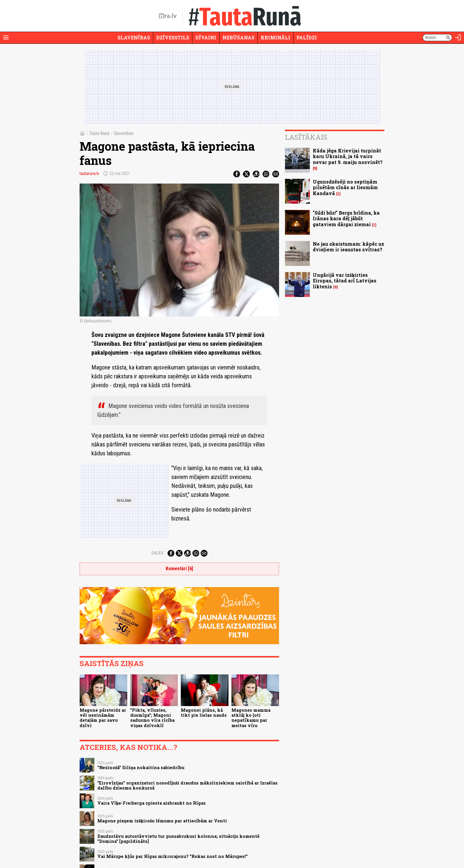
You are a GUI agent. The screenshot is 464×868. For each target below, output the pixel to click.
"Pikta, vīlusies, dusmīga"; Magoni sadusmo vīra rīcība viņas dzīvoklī (152, 718)
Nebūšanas (239, 37)
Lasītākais (306, 137)
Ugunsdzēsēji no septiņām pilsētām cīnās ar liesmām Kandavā (345, 187)
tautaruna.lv (89, 173)
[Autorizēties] (458, 38)
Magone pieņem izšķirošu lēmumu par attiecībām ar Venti (162, 821)
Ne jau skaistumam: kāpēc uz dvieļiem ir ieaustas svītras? (348, 247)
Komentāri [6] (179, 569)
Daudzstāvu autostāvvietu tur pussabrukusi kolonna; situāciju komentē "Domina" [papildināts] (178, 839)
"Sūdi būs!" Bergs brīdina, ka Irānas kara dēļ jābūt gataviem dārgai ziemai (346, 218)
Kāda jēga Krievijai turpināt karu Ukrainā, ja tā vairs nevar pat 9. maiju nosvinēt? (348, 156)
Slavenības (134, 37)
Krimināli (275, 37)
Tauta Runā (99, 133)
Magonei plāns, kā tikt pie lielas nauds (204, 713)
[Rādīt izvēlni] (6, 38)
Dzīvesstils (173, 37)
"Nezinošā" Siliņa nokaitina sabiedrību (141, 767)
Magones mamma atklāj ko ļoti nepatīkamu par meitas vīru (251, 718)
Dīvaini (206, 37)
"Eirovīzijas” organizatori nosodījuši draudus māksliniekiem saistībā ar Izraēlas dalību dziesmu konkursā (187, 785)
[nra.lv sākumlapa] (168, 16)
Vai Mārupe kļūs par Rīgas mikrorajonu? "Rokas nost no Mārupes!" (173, 856)
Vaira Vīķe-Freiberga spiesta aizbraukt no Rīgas (152, 803)
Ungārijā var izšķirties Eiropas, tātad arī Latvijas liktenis (345, 281)
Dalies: (158, 553)
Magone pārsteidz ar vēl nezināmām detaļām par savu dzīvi (103, 718)
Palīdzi (307, 37)
